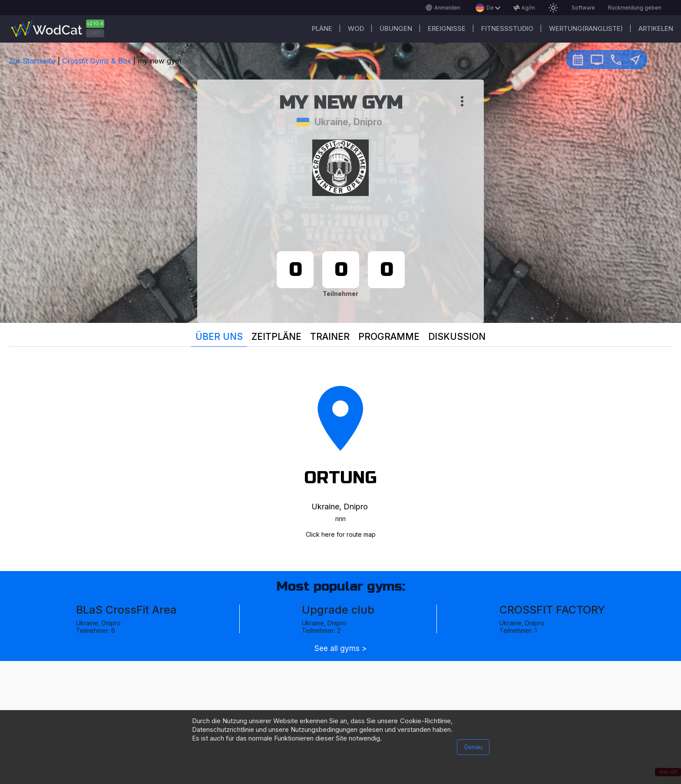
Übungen (396, 28)
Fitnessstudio (507, 28)
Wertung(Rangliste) (586, 28)
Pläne (322, 28)
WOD (356, 28)
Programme (389, 337)
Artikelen (656, 28)
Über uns (219, 337)
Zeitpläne (276, 337)
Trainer (330, 337)
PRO (95, 33)
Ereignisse (447, 28)
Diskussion (457, 337)
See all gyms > (340, 649)
